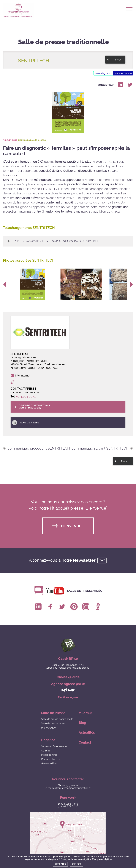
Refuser (77, 864)
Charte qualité (68, 677)
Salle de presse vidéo (85, 591)
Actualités (87, 733)
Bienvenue (71, 526)
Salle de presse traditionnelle (57, 719)
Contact (85, 742)
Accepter (60, 864)
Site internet (23, 376)
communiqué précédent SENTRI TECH (39, 448)
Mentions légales (68, 697)
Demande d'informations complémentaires (34, 407)
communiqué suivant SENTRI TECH (100, 448)
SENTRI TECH (13, 180)
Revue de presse (29, 423)
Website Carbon (123, 73)
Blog (82, 723)
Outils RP (46, 751)
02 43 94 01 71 (26, 396)
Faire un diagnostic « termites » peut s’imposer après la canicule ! (58, 241)
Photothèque (48, 728)
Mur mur (85, 713)
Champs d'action (51, 759)
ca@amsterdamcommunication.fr (72, 788)
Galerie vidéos (49, 763)
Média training (49, 755)
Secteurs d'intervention (54, 746)
